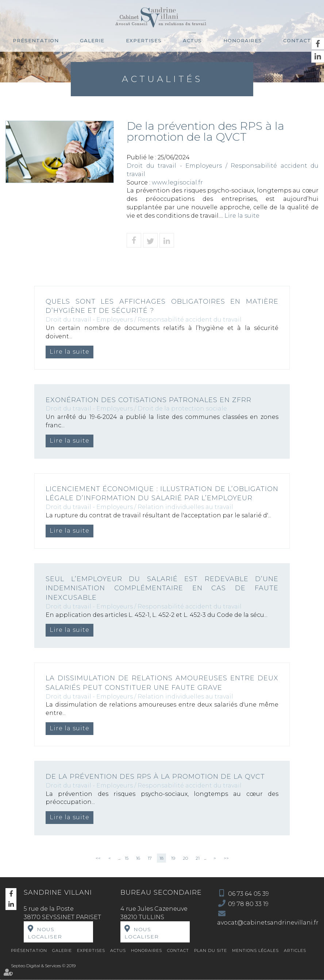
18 (161, 858)
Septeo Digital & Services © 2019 (43, 966)
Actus (192, 40)
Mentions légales (255, 950)
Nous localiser (45, 933)
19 (173, 858)
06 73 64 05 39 (248, 894)
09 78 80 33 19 (248, 904)
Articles (295, 950)
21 (198, 858)
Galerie (92, 40)
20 (185, 858)
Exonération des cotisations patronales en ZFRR (148, 400)
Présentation (36, 40)
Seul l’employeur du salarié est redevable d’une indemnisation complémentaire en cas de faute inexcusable (162, 588)
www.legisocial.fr (177, 182)
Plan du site (211, 950)
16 (138, 858)
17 (150, 858)
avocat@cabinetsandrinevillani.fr (268, 923)
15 (127, 858)
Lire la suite (242, 216)
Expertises (144, 40)
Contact (297, 40)
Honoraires (243, 40)
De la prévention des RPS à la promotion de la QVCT (155, 777)
